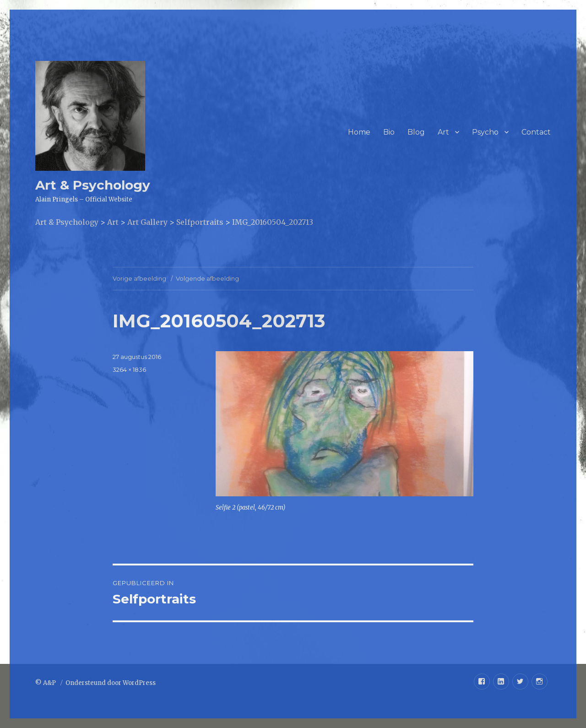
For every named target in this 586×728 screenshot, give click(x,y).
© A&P (46, 683)
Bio (389, 132)
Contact (536, 132)
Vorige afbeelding (139, 278)
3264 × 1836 (129, 369)
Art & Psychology (93, 185)
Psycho (485, 132)
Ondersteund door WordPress (111, 683)
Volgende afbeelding (207, 278)
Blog (416, 132)
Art (443, 132)
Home (359, 132)
